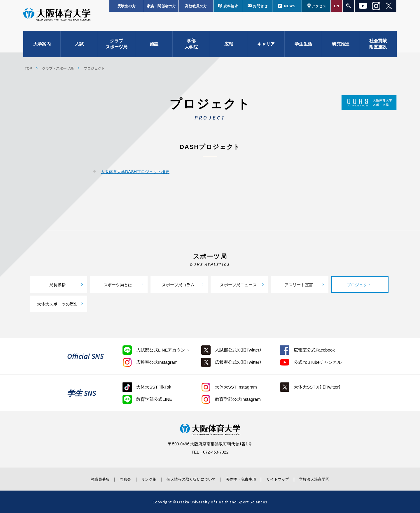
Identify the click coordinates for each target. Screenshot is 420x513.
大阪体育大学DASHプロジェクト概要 (137, 171)
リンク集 (142, 479)
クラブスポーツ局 (117, 47)
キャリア (266, 47)
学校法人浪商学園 (328, 479)
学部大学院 (191, 47)
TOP (28, 68)
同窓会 (115, 479)
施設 (154, 47)
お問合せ (260, 6)
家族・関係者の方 (161, 6)
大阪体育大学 (57, 18)
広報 (229, 47)
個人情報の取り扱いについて (190, 479)
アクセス (319, 6)
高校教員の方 (196, 6)
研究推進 (341, 47)
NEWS (290, 6)
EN (337, 6)
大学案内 (42, 47)
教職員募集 (86, 479)
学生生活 (303, 47)
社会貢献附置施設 (378, 47)
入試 (79, 47)
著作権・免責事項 (245, 479)
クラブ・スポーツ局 (58, 68)
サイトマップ (287, 479)
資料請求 (231, 6)
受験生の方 (127, 6)
